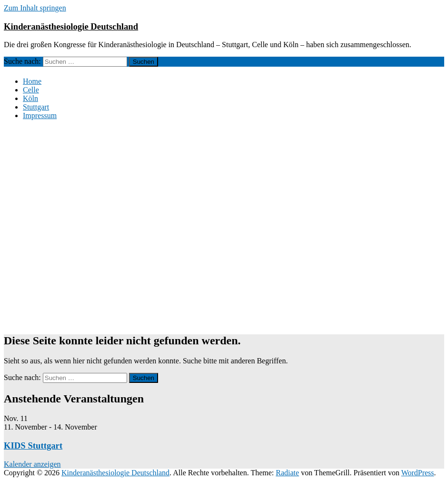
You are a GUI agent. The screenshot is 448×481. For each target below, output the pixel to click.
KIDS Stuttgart (33, 446)
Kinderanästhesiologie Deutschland (71, 26)
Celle (31, 90)
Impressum (40, 115)
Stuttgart (36, 107)
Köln (30, 98)
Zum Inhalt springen (35, 8)
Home (32, 81)
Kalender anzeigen (32, 464)
